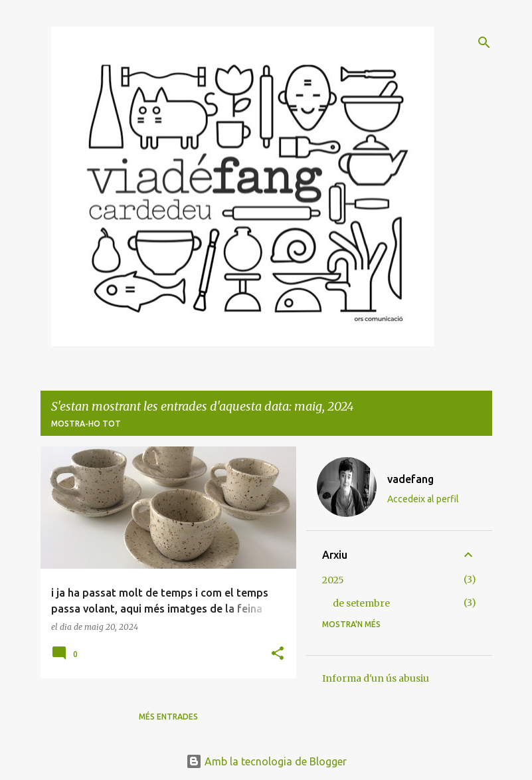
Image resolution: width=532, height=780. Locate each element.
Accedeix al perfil (423, 499)
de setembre (361, 603)
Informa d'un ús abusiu (376, 678)
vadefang (410, 479)
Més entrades (168, 717)
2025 (333, 580)
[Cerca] (484, 43)
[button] (278, 654)
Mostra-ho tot (86, 424)
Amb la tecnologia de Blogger (266, 761)
